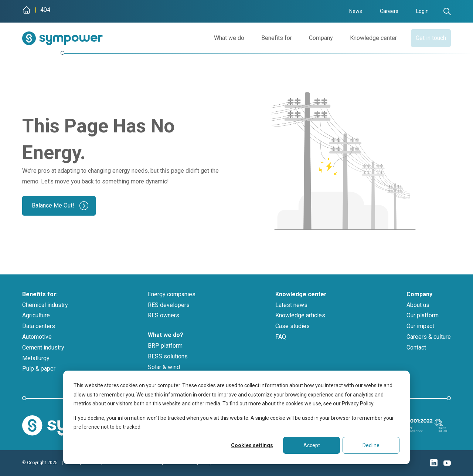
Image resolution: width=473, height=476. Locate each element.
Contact (416, 347)
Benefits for (268, 38)
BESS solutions (168, 356)
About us (418, 305)
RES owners (164, 315)
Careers (389, 11)
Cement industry (43, 347)
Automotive (37, 337)
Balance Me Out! (53, 205)
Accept (312, 445)
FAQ (281, 337)
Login (422, 11)
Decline (371, 445)
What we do (221, 38)
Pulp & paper (39, 369)
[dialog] (236, 417)
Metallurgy (36, 358)
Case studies (292, 326)
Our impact (420, 326)
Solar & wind (164, 367)
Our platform (423, 315)
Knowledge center (365, 38)
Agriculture (36, 315)
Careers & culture (429, 337)
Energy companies (172, 294)
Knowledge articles (300, 315)
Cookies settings (252, 445)
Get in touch (427, 38)
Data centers (39, 326)
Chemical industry (45, 305)
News (356, 11)
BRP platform (165, 346)
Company (313, 38)
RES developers (169, 305)
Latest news (291, 305)
